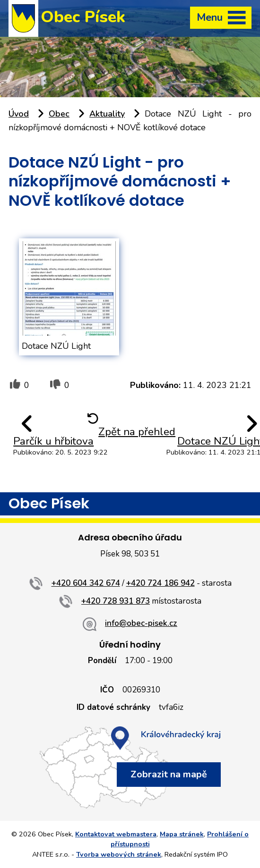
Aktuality (107, 114)
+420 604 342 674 (86, 583)
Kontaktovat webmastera (116, 834)
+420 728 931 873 (116, 601)
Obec (59, 114)
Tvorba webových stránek (119, 854)
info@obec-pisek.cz (141, 623)
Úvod (19, 114)
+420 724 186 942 (160, 583)
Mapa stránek (182, 834)
